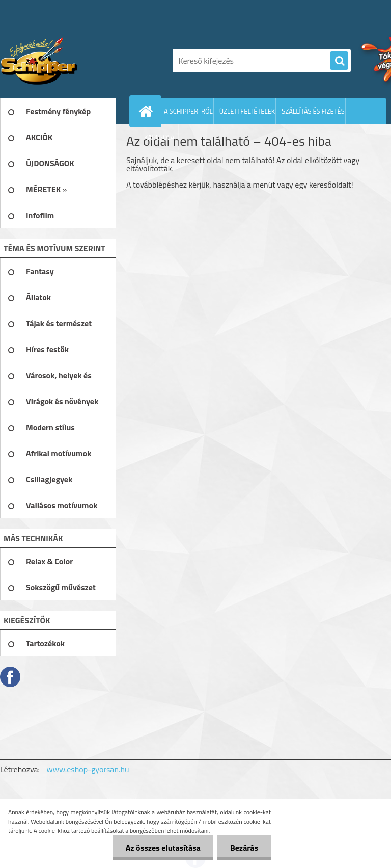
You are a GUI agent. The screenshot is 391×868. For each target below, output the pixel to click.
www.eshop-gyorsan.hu (88, 769)
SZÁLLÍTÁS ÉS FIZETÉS (313, 111)
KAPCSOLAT (161, 137)
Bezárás (244, 848)
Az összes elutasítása (163, 848)
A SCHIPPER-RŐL (188, 111)
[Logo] (70, 61)
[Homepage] (148, 111)
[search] (339, 61)
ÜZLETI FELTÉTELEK (247, 111)
